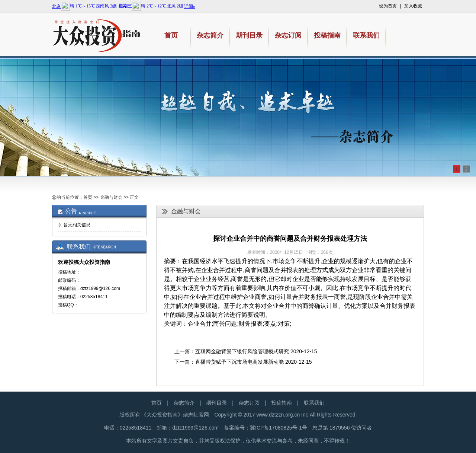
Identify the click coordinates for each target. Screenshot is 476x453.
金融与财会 (111, 197)
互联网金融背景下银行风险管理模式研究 (242, 351)
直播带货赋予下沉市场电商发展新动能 (239, 362)
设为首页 (388, 6)
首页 (88, 197)
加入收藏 (413, 6)
